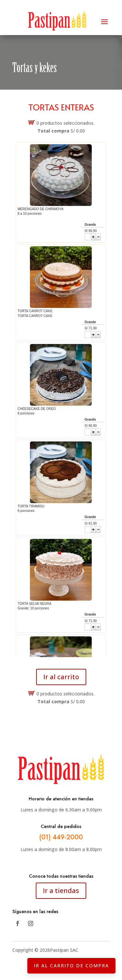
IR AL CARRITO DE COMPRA (71, 966)
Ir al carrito (61, 677)
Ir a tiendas (61, 891)
